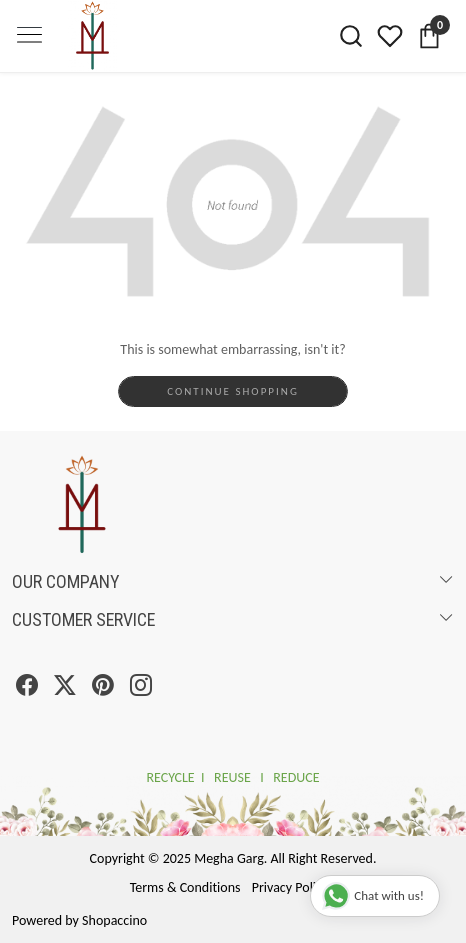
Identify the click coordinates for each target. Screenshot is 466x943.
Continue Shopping (233, 391)
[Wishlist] (390, 36)
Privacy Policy (290, 887)
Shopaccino (114, 920)
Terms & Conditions (185, 887)
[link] (351, 36)
